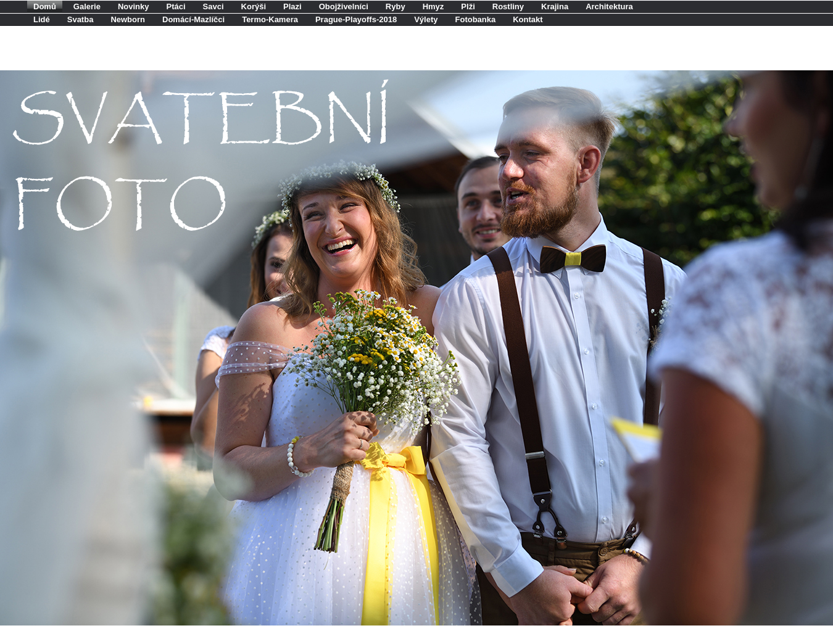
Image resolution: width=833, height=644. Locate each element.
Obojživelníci (344, 6)
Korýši (254, 6)
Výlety (426, 19)
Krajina (555, 6)
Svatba (81, 19)
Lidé (42, 19)
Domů (45, 6)
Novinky (134, 6)
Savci (213, 6)
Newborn (128, 19)
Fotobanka (476, 19)
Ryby (396, 6)
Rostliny (508, 6)
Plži (468, 6)
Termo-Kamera (270, 19)
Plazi (292, 6)
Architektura (609, 6)
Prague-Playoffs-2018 (356, 19)
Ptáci (176, 6)
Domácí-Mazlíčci (193, 19)
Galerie (87, 6)
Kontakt (528, 19)
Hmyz (433, 6)
